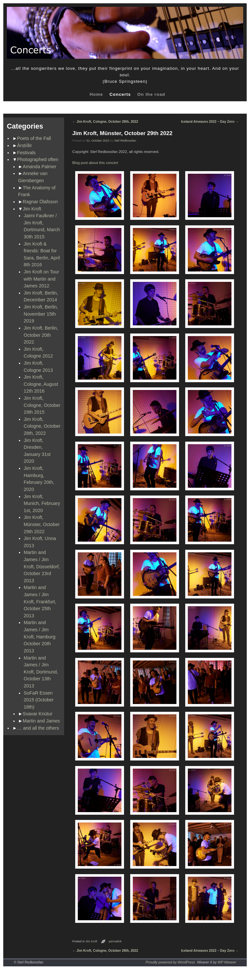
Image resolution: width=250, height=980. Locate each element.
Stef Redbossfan (125, 141)
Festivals (27, 153)
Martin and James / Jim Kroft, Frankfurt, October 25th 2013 (40, 601)
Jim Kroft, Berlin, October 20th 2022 (41, 335)
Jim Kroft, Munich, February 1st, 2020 (42, 503)
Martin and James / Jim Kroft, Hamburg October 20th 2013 (40, 636)
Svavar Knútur (38, 714)
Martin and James (41, 721)
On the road (151, 94)
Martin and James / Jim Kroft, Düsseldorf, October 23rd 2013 (42, 566)
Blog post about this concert (95, 163)
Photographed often (38, 159)
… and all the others (38, 728)
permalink (115, 941)
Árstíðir (25, 145)
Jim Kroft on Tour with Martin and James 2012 (42, 279)
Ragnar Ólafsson (40, 202)
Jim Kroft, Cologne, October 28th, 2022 (42, 426)
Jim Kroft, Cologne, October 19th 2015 (42, 405)
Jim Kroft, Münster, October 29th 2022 (42, 524)
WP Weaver (227, 962)
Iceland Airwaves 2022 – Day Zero (210, 122)
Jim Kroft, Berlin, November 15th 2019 (41, 314)
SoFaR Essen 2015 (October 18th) (39, 700)
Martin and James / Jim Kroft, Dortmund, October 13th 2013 (41, 672)
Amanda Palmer (40, 167)
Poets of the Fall (34, 138)
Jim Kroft (32, 209)
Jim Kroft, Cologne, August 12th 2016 (41, 384)
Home (96, 94)
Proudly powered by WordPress (170, 962)
